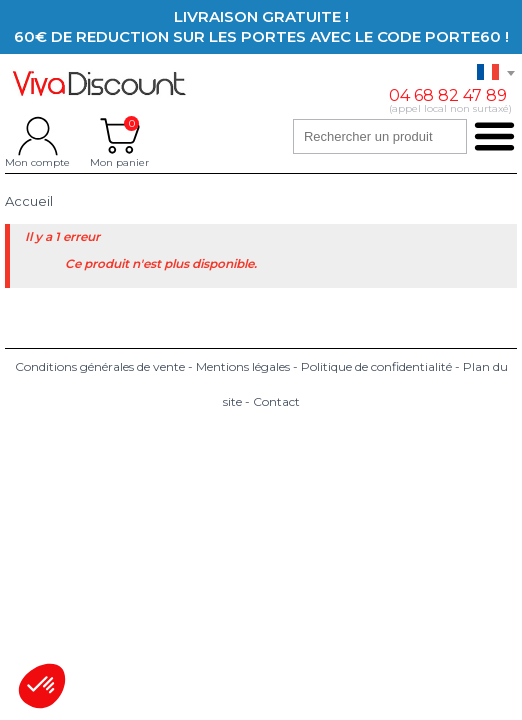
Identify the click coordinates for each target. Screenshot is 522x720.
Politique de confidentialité (376, 366)
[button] (42, 686)
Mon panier (119, 136)
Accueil (29, 201)
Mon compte (37, 136)
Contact (276, 401)
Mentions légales (243, 366)
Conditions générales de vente (100, 366)
